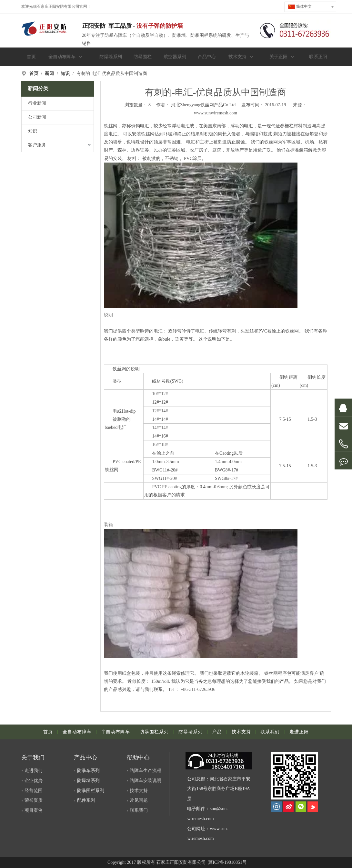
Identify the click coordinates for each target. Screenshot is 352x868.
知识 (33, 131)
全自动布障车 (77, 732)
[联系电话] (295, 30)
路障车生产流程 (146, 771)
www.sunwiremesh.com (216, 113)
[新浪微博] (288, 807)
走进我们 (34, 771)
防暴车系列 (88, 771)
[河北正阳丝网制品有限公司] (295, 776)
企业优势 (34, 781)
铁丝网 (111, 126)
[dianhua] (221, 761)
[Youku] (313, 807)
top (338, 840)
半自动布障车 (116, 732)
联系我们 (270, 732)
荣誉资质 (34, 800)
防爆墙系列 (88, 781)
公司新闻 (37, 117)
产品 (217, 732)
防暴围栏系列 (154, 732)
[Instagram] (277, 807)
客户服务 (37, 145)
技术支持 (241, 732)
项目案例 (34, 810)
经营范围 (34, 791)
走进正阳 (299, 732)
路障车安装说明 (146, 781)
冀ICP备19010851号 (227, 862)
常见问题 (139, 800)
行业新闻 (37, 103)
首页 (48, 732)
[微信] (301, 807)
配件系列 (86, 800)
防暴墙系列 (191, 732)
